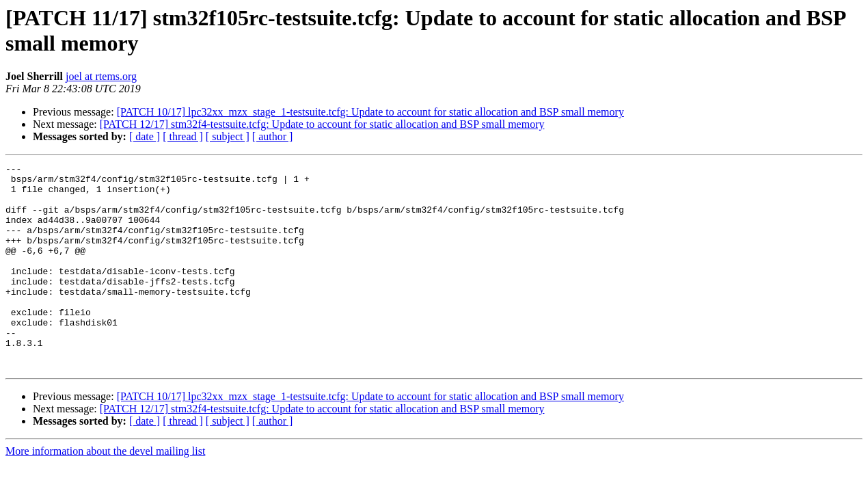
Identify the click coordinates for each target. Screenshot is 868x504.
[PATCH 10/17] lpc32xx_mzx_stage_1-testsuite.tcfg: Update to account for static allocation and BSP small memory (370, 112)
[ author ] (273, 136)
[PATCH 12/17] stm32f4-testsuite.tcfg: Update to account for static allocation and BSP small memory (322, 124)
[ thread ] (183, 136)
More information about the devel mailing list (105, 492)
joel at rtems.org (101, 76)
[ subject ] (228, 136)
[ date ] (145, 136)
